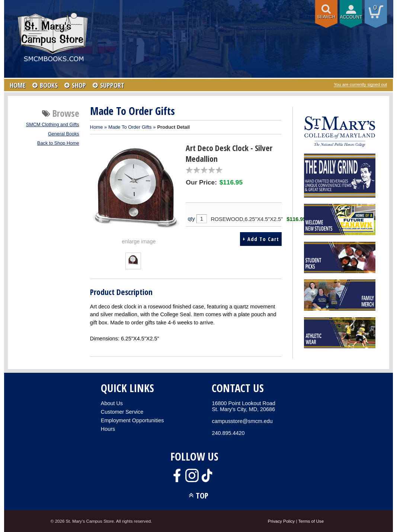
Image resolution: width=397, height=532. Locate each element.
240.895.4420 (228, 433)
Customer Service (122, 412)
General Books (64, 134)
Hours (108, 429)
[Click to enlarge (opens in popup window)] (133, 263)
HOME (18, 85)
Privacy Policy (281, 521)
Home (97, 127)
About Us (112, 403)
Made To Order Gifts (130, 127)
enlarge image (139, 241)
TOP (202, 495)
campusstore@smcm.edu (242, 421)
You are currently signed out (360, 84)
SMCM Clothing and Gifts (53, 125)
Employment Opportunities (132, 420)
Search (326, 17)
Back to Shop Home (58, 143)
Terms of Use (311, 521)
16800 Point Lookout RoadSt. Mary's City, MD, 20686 (243, 406)
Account (351, 17)
